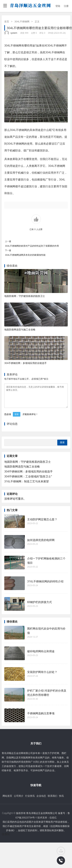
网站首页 (7, 800)
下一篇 (8, 250)
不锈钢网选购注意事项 (41, 717)
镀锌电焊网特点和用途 (41, 655)
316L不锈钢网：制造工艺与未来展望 (27, 485)
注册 (66, 6)
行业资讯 (30, 800)
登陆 (58, 6)
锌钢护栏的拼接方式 (40, 606)
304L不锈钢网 (22, 21)
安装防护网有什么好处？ (42, 676)
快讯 (61, 800)
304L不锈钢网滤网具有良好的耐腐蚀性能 (25, 255)
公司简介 (19, 800)
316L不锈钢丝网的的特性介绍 (45, 585)
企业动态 (41, 800)
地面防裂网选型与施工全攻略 (20, 329)
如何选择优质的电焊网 (41, 544)
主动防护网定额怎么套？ (42, 523)
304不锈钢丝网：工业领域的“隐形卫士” (28, 480)
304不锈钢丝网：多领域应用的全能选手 (25, 363)
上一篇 (8, 241)
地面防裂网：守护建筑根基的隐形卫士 (25, 296)
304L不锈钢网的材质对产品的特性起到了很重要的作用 (32, 246)
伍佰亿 (53, 822)
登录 (17, 418)
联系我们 (53, 800)
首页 (7, 21)
